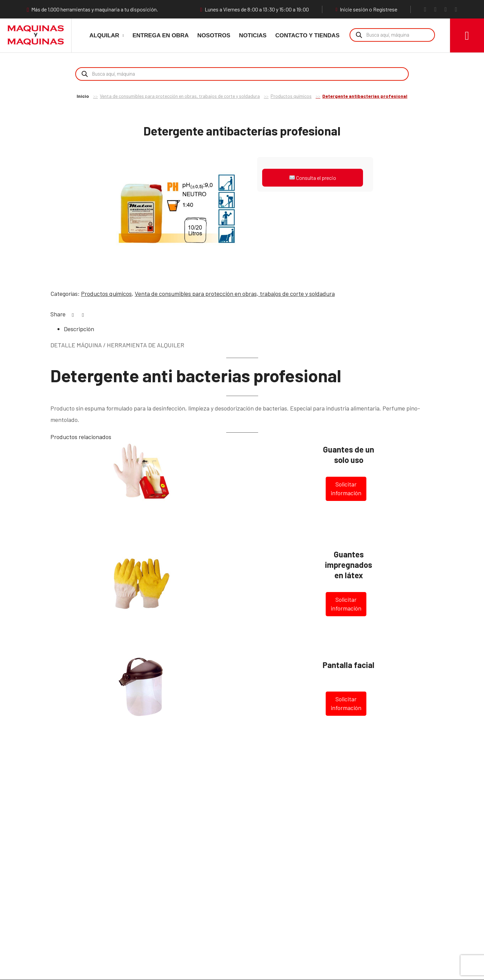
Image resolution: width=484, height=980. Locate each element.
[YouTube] (446, 9)
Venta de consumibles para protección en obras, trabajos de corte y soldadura (180, 96)
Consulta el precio (313, 178)
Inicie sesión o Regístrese (367, 9)
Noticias (253, 35)
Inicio (83, 96)
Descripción (79, 329)
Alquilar (104, 35)
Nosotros (214, 35)
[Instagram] (435, 9)
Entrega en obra (160, 35)
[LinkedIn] (456, 9)
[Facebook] (425, 9)
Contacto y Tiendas (307, 35)
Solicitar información (346, 488)
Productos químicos (291, 96)
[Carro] (467, 35)
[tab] (249, 329)
